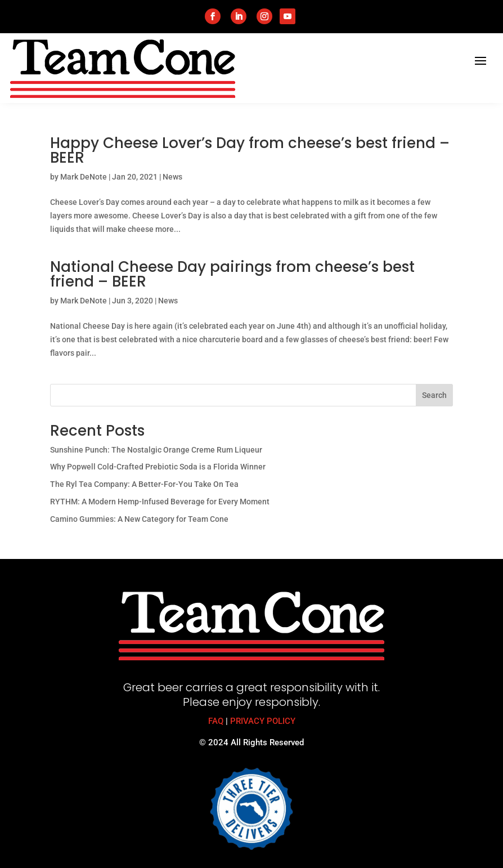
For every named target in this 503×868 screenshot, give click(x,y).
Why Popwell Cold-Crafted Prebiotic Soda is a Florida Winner (158, 467)
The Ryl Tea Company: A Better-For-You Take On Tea (144, 484)
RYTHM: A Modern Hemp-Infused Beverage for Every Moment (160, 502)
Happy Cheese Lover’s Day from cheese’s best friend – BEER (250, 150)
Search (434, 395)
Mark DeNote (84, 177)
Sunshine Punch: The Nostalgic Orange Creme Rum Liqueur (156, 450)
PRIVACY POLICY (263, 721)
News (172, 177)
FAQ (216, 721)
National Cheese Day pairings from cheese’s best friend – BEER (232, 274)
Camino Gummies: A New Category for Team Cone (139, 519)
